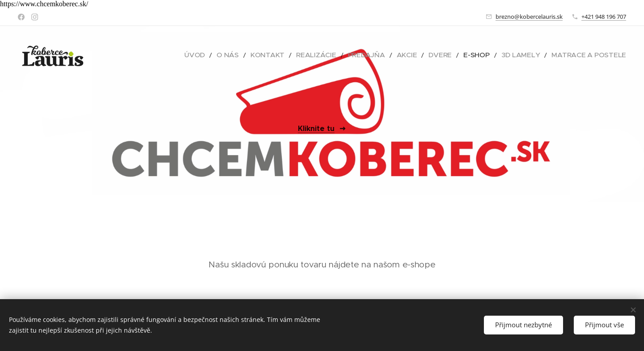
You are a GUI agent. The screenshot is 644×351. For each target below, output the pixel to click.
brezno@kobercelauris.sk (529, 17)
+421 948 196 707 (604, 17)
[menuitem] (244, 55)
